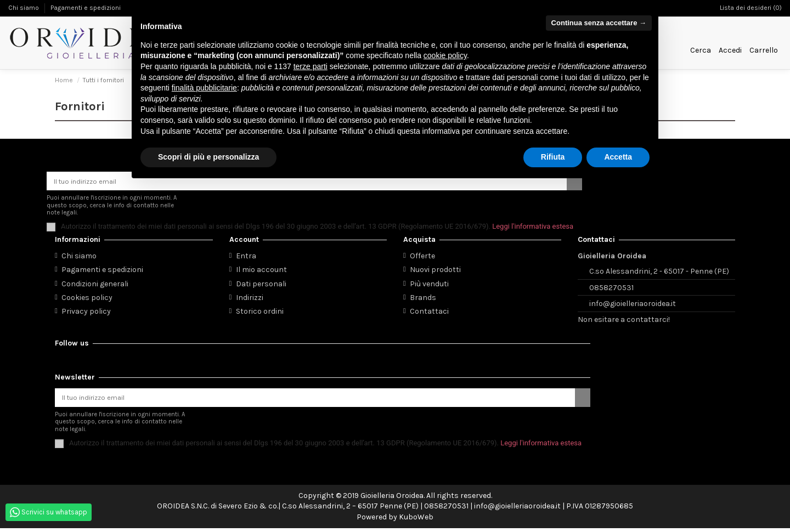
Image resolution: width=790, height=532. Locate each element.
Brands (423, 299)
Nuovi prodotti (435, 272)
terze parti (311, 66)
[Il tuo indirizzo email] (315, 400)
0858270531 (611, 289)
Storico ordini (260, 313)
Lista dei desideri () (751, 8)
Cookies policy (87, 299)
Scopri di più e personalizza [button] (208, 157)
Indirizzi (250, 299)
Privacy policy (86, 313)
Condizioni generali (95, 285)
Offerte (422, 258)
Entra (246, 258)
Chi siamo (24, 8)
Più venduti (429, 285)
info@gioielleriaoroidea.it (633, 306)
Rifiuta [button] (553, 157)
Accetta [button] (618, 157)
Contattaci (429, 313)
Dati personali (261, 285)
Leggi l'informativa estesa (533, 228)
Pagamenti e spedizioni (86, 8)
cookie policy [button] (445, 55)
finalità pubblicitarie (204, 88)
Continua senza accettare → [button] (599, 23)
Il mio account (261, 272)
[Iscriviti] (583, 400)
